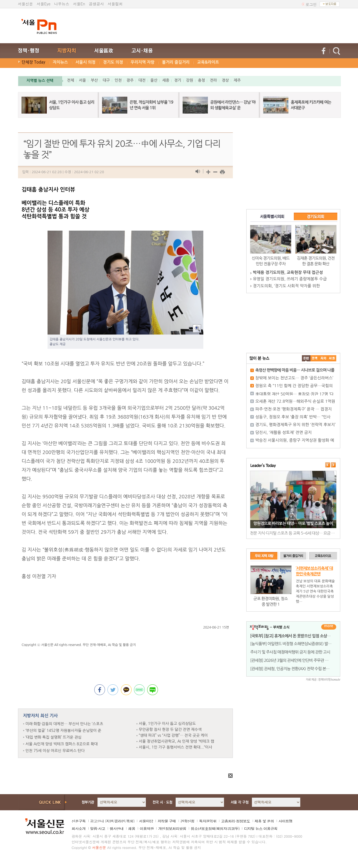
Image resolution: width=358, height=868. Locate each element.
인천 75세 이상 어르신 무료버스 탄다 (55, 751)
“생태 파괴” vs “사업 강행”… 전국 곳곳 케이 (173, 735)
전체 (71, 80)
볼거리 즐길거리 (176, 62)
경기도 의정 (113, 62)
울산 (154, 80)
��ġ (315, 358)
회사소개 (79, 829)
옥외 (130, 821)
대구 (106, 80)
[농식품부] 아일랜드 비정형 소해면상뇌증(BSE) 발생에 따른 (297, 644)
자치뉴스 (60, 62)
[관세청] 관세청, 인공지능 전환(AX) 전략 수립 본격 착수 (294, 669)
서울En (79, 4)
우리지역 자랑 (142, 62)
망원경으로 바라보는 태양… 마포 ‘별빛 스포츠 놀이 (293, 523)
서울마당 (146, 821)
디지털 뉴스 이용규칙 (261, 829)
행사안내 (117, 829)
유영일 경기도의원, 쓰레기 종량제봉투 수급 (290, 279)
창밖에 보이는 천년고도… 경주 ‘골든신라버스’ (294, 378)
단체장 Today (34, 62)
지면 (110, 821)
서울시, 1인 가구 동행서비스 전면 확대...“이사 (176, 747)
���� (306, 358)
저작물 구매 (167, 821)
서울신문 (26, 4)
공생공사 (96, 4)
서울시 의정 (86, 62)
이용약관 (147, 829)
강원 (190, 80)
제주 (237, 80)
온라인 (120, 821)
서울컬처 (115, 4)
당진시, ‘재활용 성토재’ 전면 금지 (284, 432)
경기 (178, 80)
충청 (201, 80)
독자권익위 (208, 821)
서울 (82, 80)
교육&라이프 (208, 62)
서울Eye (44, 4)
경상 (225, 80)
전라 (213, 80)
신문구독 (79, 821)
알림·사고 (98, 829)
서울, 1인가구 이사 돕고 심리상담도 (167, 724)
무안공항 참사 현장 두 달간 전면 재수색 (170, 729)
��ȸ (332, 358)
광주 (130, 80)
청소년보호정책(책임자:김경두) (215, 829)
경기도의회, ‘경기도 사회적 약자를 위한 (287, 286)
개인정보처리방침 (172, 829)
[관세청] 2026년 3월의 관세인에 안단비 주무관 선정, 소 (294, 660)
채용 (132, 829)
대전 (142, 80)
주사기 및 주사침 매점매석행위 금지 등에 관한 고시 (290, 652)
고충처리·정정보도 (236, 821)
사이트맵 (285, 821)
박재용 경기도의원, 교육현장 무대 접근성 (288, 272)
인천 (118, 80)
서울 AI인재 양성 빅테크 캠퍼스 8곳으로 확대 (62, 744)
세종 (166, 80)
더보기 (329, 627)
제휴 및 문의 (264, 821)
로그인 (311, 4)
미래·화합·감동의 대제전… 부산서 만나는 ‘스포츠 (64, 724)
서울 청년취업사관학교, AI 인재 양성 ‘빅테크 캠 (177, 741)
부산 (94, 80)
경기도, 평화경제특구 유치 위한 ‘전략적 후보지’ (296, 425)
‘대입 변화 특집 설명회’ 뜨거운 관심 (54, 737)
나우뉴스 (62, 4)
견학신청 (187, 821)
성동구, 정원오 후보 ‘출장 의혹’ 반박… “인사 (293, 417)
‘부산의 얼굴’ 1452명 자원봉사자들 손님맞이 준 (63, 731)
